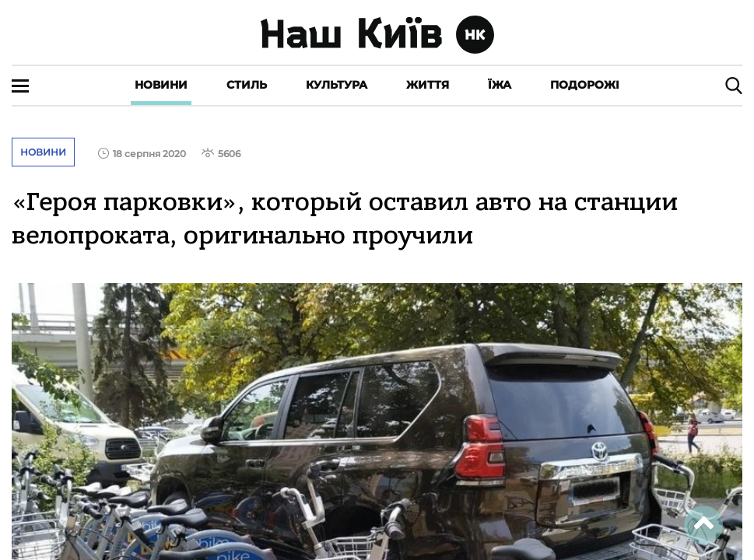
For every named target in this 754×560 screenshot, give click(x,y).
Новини (161, 85)
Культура (337, 85)
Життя (428, 85)
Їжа (500, 85)
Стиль (247, 85)
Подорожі (585, 85)
